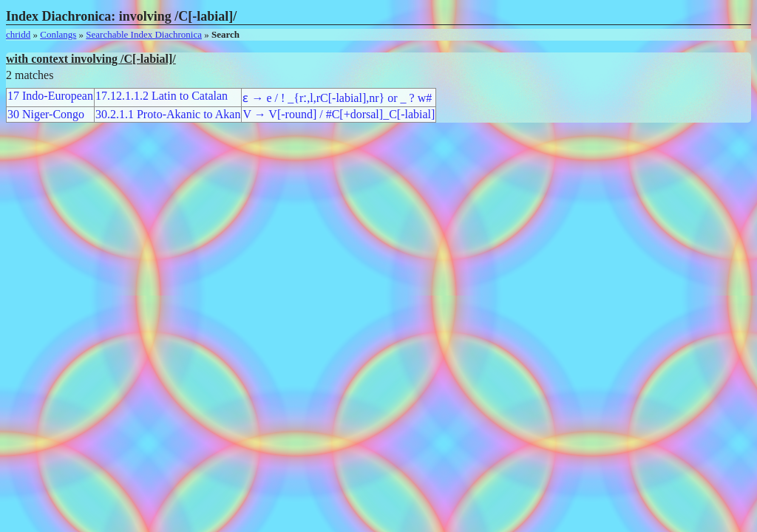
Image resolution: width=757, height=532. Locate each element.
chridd (18, 34)
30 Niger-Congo (46, 114)
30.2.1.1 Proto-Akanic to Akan (168, 114)
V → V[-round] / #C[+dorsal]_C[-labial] (339, 114)
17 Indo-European (50, 96)
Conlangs (58, 34)
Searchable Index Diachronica (144, 34)
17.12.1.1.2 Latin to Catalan (162, 96)
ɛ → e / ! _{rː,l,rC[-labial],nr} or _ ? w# (337, 98)
